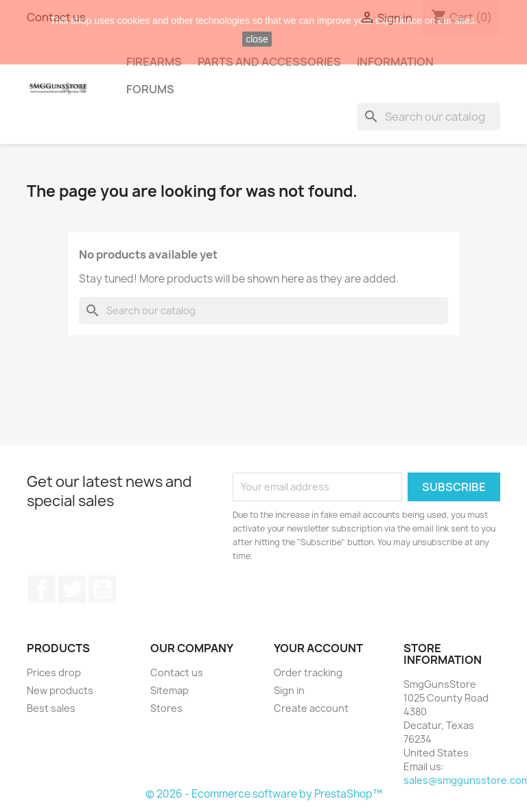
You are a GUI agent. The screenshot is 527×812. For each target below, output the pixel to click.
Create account (311, 708)
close (257, 39)
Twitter (72, 589)
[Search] (429, 117)
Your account (318, 648)
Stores (166, 708)
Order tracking (308, 672)
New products (60, 690)
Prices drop (54, 672)
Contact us (177, 672)
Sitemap (169, 690)
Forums (150, 89)
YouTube (102, 589)
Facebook (42, 589)
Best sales (51, 708)
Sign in (289, 690)
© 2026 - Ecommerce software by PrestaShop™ (264, 794)
